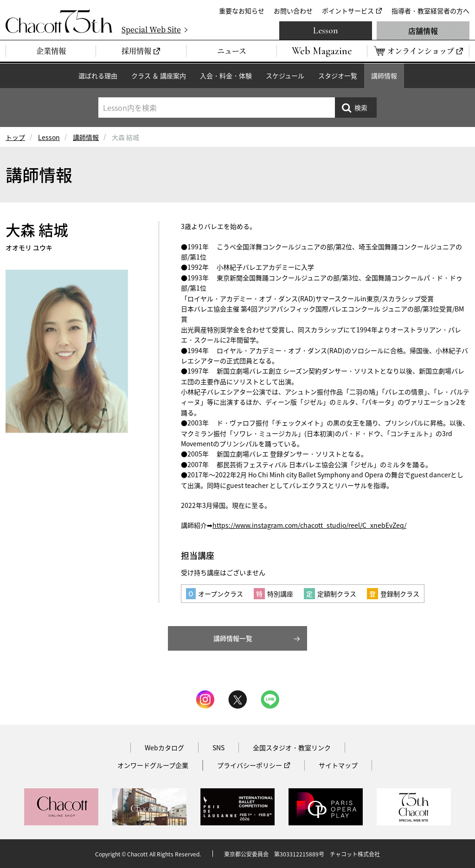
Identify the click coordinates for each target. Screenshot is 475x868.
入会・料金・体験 (226, 76)
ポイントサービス (348, 11)
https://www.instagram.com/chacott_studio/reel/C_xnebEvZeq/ (309, 525)
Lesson (326, 31)
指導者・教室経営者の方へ (430, 11)
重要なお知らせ (242, 11)
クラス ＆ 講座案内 (159, 76)
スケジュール (285, 76)
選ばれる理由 (98, 76)
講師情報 (384, 76)
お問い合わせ (293, 11)
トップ (15, 137)
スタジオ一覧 (338, 76)
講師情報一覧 (233, 638)
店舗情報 (423, 31)
